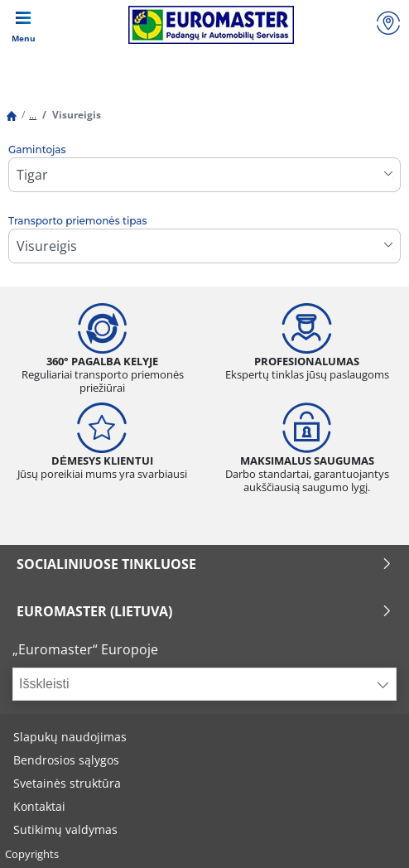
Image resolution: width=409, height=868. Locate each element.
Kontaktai (39, 806)
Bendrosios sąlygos (66, 760)
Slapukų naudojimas (70, 737)
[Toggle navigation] (23, 25)
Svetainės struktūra (67, 783)
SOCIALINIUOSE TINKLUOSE (204, 564)
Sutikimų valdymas (65, 829)
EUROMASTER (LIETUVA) (204, 611)
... (33, 115)
